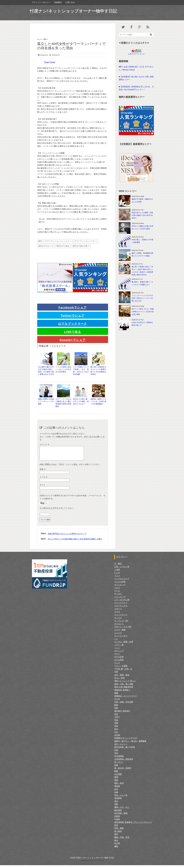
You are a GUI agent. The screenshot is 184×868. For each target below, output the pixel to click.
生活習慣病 (119, 759)
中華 (116, 675)
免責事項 (58, 2)
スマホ (117, 614)
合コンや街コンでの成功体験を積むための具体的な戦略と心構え (75, 542)
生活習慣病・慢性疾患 (124, 762)
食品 (116, 843)
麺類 (116, 849)
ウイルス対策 (120, 585)
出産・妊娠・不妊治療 (124, 705)
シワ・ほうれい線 (122, 603)
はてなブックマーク (73, 324)
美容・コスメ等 (121, 798)
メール (44, 480)
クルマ (117, 591)
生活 (116, 756)
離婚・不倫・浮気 (122, 840)
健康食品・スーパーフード (126, 699)
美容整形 (118, 801)
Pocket (52, 62)
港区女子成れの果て (81, 246)
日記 (116, 735)
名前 (43, 472)
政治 (116, 732)
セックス (118, 621)
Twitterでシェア (73, 316)
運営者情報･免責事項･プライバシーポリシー (133, 825)
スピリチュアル (121, 608)
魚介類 (117, 846)
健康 (116, 696)
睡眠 (116, 774)
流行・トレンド (121, 747)
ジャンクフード (121, 606)
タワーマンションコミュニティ (58, 241)
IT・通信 (118, 566)
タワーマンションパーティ (86, 241)
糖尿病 (117, 789)
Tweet (46, 62)
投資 (116, 729)
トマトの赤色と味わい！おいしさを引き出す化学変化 (63, 369)
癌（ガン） (119, 765)
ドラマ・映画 (120, 633)
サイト (42, 488)
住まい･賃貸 (119, 681)
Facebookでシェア (73, 307)
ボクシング (119, 654)
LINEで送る (73, 332)
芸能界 (117, 819)
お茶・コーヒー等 (122, 569)
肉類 (116, 807)
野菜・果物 (119, 831)
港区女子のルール (46, 246)
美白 (116, 804)
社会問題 (118, 777)
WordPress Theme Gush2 (92, 864)
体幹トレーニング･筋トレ (125, 684)
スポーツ (118, 612)
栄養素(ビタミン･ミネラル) (126, 741)
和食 (116, 711)
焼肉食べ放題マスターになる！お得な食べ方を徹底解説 (98, 401)
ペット (117, 651)
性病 (116, 723)
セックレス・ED (121, 624)
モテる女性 (119, 660)
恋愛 (116, 726)
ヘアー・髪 (119, 648)
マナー (117, 657)
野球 (116, 828)
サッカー (118, 597)
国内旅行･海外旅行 (122, 714)
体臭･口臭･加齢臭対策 (124, 690)
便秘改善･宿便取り (122, 693)
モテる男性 (119, 663)
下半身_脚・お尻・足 (123, 672)
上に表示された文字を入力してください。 (57, 511)
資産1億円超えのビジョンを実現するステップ (67, 536)
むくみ (117, 575)
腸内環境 (118, 813)
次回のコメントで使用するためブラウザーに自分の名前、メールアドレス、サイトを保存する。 (72, 500)
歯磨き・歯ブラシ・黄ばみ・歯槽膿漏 (130, 744)
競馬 (116, 783)
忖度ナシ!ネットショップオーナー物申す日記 (73, 11)
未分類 (117, 738)
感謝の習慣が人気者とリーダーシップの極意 (46, 401)
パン (116, 642)
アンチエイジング (122, 581)
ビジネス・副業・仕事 (124, 645)
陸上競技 (118, 834)
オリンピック (120, 587)
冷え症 (117, 702)
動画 (116, 708)
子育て (117, 720)
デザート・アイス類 (123, 630)
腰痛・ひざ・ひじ (122, 810)
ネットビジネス (121, 639)
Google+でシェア (73, 340)
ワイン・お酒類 (121, 669)
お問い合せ (70, 2)
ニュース (118, 636)
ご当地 (117, 572)
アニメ (117, 578)
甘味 (116, 753)
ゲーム (117, 593)
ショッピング (120, 600)
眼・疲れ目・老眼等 (123, 771)
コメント (44, 444)
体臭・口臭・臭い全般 (124, 687)
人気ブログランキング (136, 54)
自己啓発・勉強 (121, 816)
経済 (116, 792)
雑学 (40, 241)
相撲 (116, 768)
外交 (116, 717)
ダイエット (119, 627)
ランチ (117, 666)
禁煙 (116, 780)
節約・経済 (119, 786)
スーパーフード (121, 618)
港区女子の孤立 (63, 246)
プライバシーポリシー (41, 2)
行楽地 (117, 822)
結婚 (116, 795)
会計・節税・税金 (122, 678)
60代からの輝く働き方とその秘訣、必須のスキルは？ (81, 401)
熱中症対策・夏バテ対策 (125, 750)
